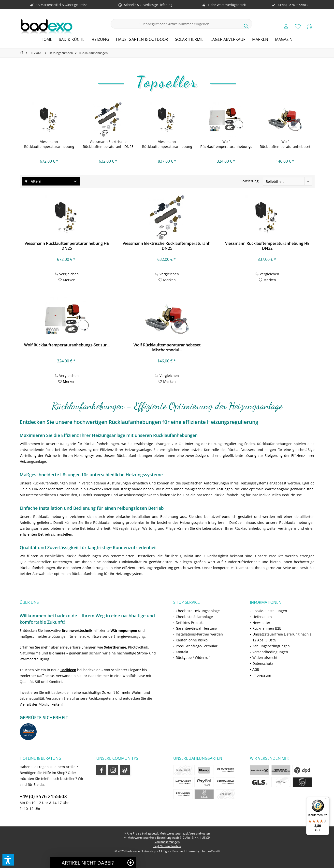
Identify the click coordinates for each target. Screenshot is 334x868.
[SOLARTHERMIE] (189, 39)
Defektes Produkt (190, 623)
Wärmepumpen (124, 630)
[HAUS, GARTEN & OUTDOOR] (142, 39)
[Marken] (260, 39)
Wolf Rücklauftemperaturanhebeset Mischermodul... (285, 144)
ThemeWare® (210, 851)
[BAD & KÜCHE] (72, 39)
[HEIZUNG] (100, 39)
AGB (256, 669)
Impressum (262, 675)
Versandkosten (200, 833)
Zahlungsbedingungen (271, 646)
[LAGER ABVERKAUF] (228, 39)
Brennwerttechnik (77, 630)
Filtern (33, 181)
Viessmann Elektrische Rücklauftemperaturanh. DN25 (108, 144)
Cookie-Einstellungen (270, 611)
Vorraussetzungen (167, 842)
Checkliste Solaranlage (194, 617)
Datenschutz (263, 663)
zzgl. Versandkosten (167, 846)
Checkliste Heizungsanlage (198, 611)
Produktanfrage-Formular (197, 646)
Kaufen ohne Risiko (192, 640)
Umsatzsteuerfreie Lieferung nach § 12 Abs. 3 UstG (282, 637)
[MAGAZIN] (284, 39)
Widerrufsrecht (265, 658)
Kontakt (182, 652)
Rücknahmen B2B (267, 628)
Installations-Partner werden (199, 634)
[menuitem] (309, 26)
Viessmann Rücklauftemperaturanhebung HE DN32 (167, 144)
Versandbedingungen (270, 652)
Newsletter (261, 623)
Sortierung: (250, 181)
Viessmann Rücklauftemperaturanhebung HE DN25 (49, 144)
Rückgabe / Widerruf (193, 658)
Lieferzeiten (262, 617)
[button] (8, 860)
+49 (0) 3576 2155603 (43, 796)
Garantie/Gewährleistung (196, 628)
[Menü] (326, 800)
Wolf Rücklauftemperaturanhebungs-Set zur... (226, 144)
